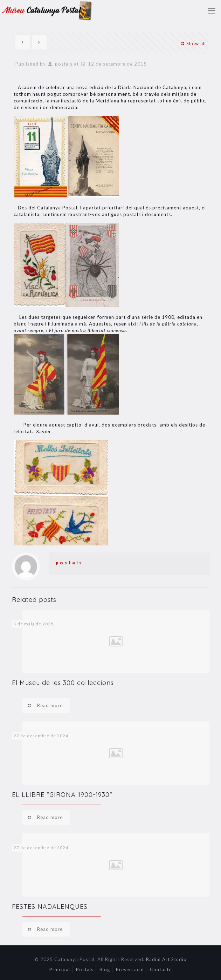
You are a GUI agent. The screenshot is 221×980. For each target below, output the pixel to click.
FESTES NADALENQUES (50, 907)
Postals (85, 969)
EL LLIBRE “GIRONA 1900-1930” (62, 795)
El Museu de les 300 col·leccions (63, 683)
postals (64, 64)
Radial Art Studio (166, 959)
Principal (60, 969)
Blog (105, 969)
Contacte (161, 969)
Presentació (130, 969)
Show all (193, 43)
